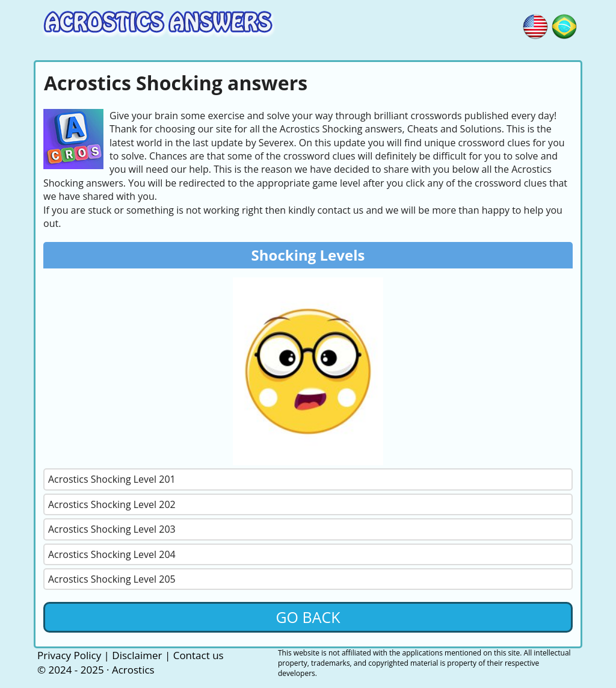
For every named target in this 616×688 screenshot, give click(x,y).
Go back (308, 617)
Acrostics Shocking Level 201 (112, 479)
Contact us (199, 655)
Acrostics (133, 670)
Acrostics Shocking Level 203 (112, 529)
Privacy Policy (69, 655)
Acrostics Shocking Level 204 (112, 554)
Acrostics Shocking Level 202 (112, 504)
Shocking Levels (308, 255)
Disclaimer (137, 655)
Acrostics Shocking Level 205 (112, 579)
